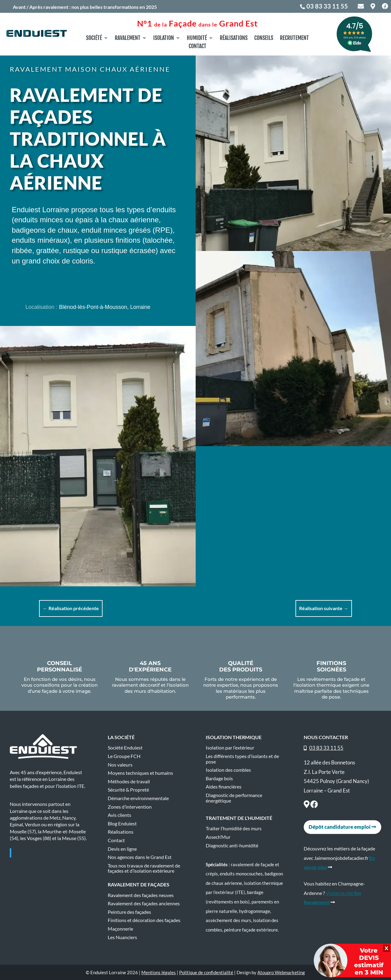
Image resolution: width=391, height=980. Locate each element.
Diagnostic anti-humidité (232, 846)
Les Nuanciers (122, 937)
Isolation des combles (228, 770)
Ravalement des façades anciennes (144, 903)
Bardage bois (219, 778)
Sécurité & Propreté (128, 790)
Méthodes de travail (129, 781)
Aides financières (224, 787)
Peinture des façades (129, 912)
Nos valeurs (120, 765)
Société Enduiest (125, 748)
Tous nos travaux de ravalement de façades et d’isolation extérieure (144, 868)
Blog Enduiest (122, 824)
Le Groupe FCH (124, 756)
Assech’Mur (218, 837)
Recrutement (294, 38)
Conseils (264, 38)
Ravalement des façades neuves (141, 895)
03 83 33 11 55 (327, 6)
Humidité (197, 38)
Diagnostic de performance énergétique (234, 798)
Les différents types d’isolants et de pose (242, 759)
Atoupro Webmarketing (281, 972)
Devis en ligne (122, 849)
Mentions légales (159, 972)
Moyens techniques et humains (140, 773)
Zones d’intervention (130, 807)
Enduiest (28, 853)
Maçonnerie (120, 929)
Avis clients (119, 815)
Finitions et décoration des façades (144, 920)
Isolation (164, 38)
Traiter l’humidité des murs (234, 828)
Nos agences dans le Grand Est (140, 857)
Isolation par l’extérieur (230, 748)
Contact (197, 47)
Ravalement (128, 38)
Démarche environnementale (138, 798)
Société (94, 38)
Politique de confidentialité (206, 972)
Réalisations (234, 38)
